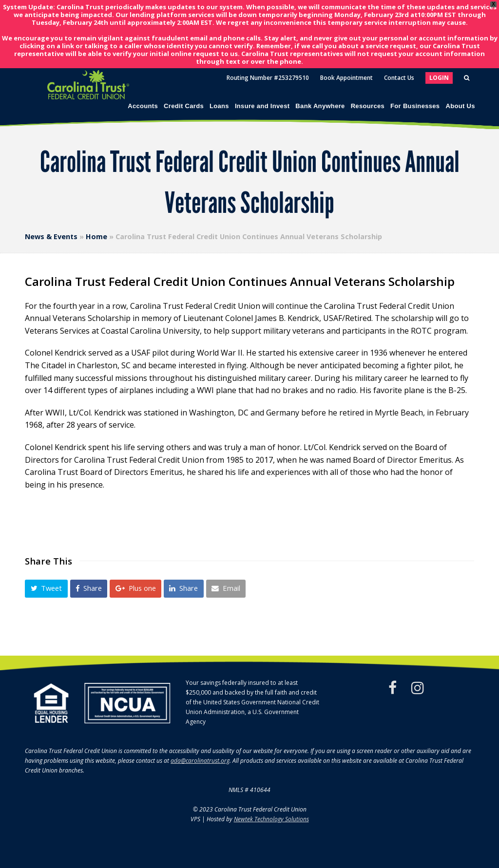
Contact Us (399, 78)
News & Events (51, 236)
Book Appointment (346, 78)
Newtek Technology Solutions (271, 819)
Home (96, 236)
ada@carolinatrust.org (200, 761)
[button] (46, 589)
